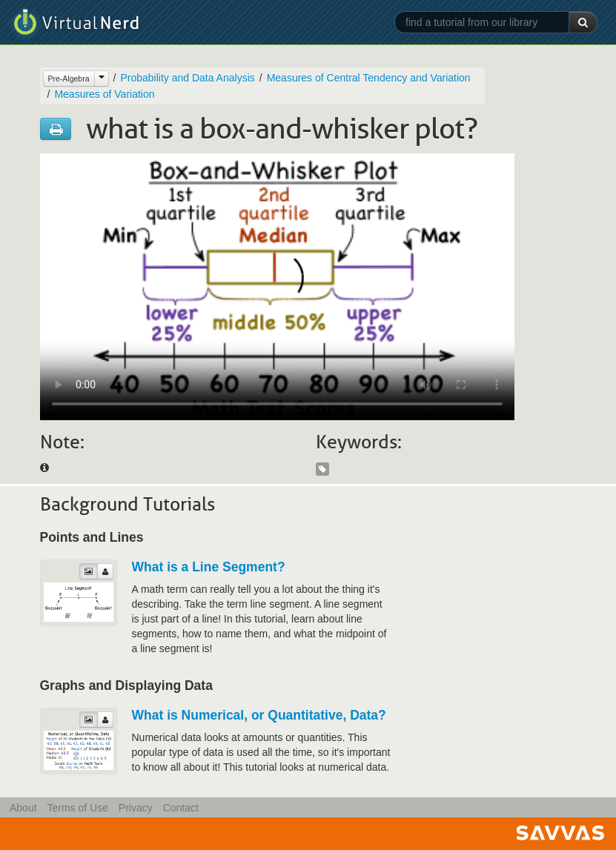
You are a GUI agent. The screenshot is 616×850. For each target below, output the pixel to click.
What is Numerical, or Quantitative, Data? (259, 715)
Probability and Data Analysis (187, 78)
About (23, 808)
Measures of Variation (104, 94)
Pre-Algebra (69, 79)
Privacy (136, 808)
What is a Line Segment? (209, 567)
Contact (181, 808)
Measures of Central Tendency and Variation (369, 78)
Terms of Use (77, 808)
